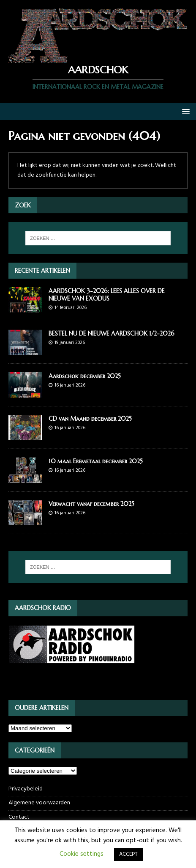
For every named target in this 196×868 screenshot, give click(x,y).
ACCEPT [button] (128, 854)
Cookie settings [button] (82, 854)
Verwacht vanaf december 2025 (91, 504)
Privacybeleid (26, 789)
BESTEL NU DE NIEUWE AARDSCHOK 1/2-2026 (112, 333)
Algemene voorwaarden (39, 803)
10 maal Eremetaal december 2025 (96, 461)
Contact (19, 817)
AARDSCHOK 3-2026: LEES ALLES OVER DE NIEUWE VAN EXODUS (107, 295)
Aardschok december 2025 (85, 376)
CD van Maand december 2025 (90, 419)
